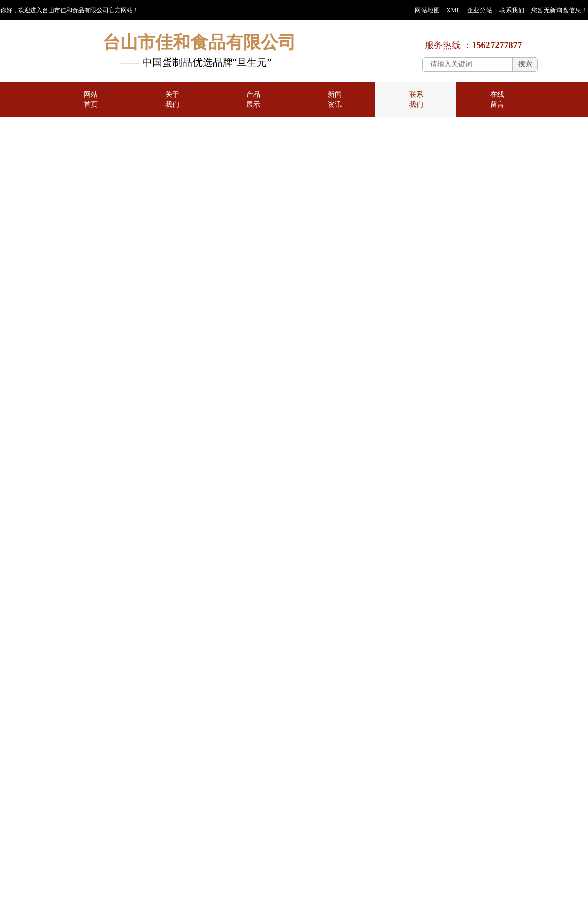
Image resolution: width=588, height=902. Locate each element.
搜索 (525, 64)
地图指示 (57, 351)
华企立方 (55, 753)
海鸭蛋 (84, 508)
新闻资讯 (335, 107)
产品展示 (253, 107)
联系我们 (512, 10)
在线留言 (497, 107)
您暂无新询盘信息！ (560, 10)
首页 (56, 287)
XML (453, 10)
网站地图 (427, 10)
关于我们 (172, 107)
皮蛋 (84, 453)
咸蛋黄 (30, 508)
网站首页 (91, 107)
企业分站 (480, 10)
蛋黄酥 (30, 453)
